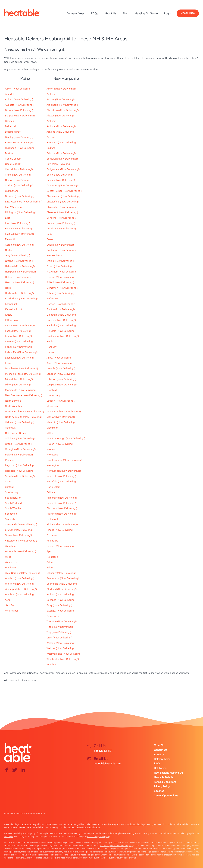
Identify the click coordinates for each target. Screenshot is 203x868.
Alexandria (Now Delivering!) (62, 105)
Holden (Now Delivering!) (19, 277)
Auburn (51, 137)
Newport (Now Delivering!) (61, 476)
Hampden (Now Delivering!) (20, 272)
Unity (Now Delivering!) (59, 638)
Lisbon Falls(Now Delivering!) (21, 352)
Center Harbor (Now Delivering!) (64, 191)
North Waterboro (14, 406)
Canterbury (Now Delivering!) (62, 185)
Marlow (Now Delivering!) (61, 417)
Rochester (52, 536)
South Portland (13, 503)
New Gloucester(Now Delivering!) (23, 396)
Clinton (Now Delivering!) (19, 180)
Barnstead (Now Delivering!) (62, 142)
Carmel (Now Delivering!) (19, 169)
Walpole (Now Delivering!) (61, 643)
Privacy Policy (162, 786)
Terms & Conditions (165, 782)
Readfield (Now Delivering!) (20, 471)
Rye (48, 552)
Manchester (53, 406)
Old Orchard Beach (16, 433)
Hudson (51, 352)
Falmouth (10, 239)
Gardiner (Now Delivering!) (20, 245)
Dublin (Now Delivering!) (60, 245)
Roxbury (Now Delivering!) (61, 546)
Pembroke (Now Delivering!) (62, 498)
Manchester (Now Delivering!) (21, 369)
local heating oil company (98, 836)
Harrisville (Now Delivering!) (62, 325)
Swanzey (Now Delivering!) (61, 611)
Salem (50, 562)
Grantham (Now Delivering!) (62, 315)
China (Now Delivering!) (18, 175)
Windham (10, 568)
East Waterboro (13, 207)
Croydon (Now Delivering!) (61, 229)
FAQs (94, 13)
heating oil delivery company (24, 824)
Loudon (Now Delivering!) (61, 401)
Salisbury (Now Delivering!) (61, 573)
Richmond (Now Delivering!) (62, 525)
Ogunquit (10, 428)
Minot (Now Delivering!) (18, 385)
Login (168, 13)
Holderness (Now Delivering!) (63, 336)
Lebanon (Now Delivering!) (20, 325)
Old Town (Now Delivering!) (20, 439)
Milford (50, 433)
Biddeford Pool (13, 132)
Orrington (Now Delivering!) (20, 449)
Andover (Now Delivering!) (61, 126)
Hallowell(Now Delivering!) (20, 266)
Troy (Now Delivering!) (59, 633)
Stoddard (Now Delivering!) (62, 589)
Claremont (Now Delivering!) (62, 212)
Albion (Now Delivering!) (19, 88)
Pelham (51, 492)
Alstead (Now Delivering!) (61, 115)
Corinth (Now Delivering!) (19, 185)
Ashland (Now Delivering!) (61, 132)
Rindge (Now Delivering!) (60, 530)
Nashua (51, 449)
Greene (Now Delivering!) (19, 261)
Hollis (8, 288)
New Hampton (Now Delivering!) (64, 460)
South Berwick (13, 498)
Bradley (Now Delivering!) (19, 137)
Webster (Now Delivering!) (61, 649)
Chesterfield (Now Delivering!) (63, 202)
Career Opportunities (166, 796)
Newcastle (52, 455)
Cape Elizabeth (13, 159)
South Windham (14, 509)
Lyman (9, 363)
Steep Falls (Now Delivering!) (21, 525)
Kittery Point (12, 320)
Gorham (9, 250)
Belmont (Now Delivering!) (61, 153)
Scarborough (12, 492)
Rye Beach (52, 557)
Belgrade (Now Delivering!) (20, 115)
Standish (10, 519)
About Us (110, 13)
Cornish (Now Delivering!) (61, 223)
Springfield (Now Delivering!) (62, 584)
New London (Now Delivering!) (64, 471)
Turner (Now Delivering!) (18, 536)
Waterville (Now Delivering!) (20, 552)
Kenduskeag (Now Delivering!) (22, 299)
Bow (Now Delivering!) (59, 164)
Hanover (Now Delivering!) (61, 320)
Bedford (51, 148)
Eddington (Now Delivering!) (21, 212)
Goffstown (52, 299)
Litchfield (52, 390)
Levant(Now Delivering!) (18, 336)
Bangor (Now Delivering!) (19, 110)
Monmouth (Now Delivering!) (21, 390)
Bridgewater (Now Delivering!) (63, 169)
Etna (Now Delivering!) (17, 223)
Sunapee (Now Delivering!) (61, 600)
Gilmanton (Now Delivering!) (62, 288)
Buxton (9, 153)
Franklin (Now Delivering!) (61, 277)
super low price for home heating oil (116, 846)
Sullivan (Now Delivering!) (61, 595)
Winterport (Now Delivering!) (21, 589)
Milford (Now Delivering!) (19, 379)
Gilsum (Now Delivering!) (60, 293)
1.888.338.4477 (103, 751)
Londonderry (53, 396)
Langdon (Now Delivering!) (61, 374)
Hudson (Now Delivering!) (19, 293)
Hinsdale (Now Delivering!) (61, 331)
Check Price (188, 13)
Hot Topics (160, 768)
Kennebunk (11, 304)
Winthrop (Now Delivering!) (20, 595)
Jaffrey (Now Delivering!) (60, 358)
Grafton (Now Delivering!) (61, 309)
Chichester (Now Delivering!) (62, 207)
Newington (53, 466)
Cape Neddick (13, 164)
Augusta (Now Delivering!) (20, 105)
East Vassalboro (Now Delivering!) (24, 202)
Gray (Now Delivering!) (18, 255)
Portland (10, 460)
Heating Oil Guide (146, 13)
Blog (125, 13)
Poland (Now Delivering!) (19, 455)
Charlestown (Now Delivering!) (63, 196)
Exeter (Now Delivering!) (18, 229)
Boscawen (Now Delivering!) (62, 159)
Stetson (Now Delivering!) (19, 530)
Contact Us (160, 750)
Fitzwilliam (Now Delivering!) (62, 272)
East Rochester (55, 255)
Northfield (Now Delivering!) (62, 482)
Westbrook (11, 562)
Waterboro (11, 546)
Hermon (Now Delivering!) (19, 282)
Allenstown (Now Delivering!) (63, 110)
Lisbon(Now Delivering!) (18, 347)
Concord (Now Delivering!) (61, 218)
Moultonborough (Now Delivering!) (66, 439)
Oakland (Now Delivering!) (20, 422)
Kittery (9, 315)
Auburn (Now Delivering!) (19, 99)
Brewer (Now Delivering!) (19, 142)
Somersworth (54, 616)
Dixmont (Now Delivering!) (20, 196)
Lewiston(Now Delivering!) (20, 342)
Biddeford (10, 126)
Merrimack (52, 428)
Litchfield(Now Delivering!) (20, 358)
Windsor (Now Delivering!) (20, 579)
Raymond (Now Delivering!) (20, 466)
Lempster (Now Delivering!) (62, 385)
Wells (8, 557)
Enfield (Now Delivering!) (60, 261)
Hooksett (52, 347)
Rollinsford (52, 541)
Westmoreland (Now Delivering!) (64, 654)
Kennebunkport (14, 309)
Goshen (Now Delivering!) (61, 304)
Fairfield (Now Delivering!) (19, 234)
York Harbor (12, 611)
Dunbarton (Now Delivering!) (62, 250)
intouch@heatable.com (107, 764)
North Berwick (13, 401)
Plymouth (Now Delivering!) (62, 509)
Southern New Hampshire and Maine (83, 827)
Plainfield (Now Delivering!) (62, 514)
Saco (8, 482)
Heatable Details (163, 777)
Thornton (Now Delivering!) (62, 622)
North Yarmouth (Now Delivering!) (24, 417)
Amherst (51, 94)
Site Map (159, 791)
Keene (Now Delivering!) (60, 363)
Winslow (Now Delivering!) (20, 584)
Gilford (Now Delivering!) (60, 282)
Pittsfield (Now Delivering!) (61, 503)
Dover (50, 239)
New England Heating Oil (168, 773)
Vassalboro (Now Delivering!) (21, 541)
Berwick (9, 121)
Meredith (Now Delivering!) (61, 422)
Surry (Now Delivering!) (59, 606)
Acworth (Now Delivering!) (61, 88)
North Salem (53, 487)
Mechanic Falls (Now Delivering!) (23, 374)
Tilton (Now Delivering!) (60, 627)
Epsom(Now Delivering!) (60, 266)
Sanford (9, 487)
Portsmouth (53, 519)
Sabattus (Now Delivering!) (20, 476)
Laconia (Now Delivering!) (61, 369)
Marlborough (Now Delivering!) (64, 412)
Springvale (11, 514)
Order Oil (159, 745)
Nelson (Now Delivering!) (60, 444)
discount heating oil (138, 824)
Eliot (8, 218)
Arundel (9, 94)
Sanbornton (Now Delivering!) (63, 579)
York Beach (11, 606)
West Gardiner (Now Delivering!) (23, 573)
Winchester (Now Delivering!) (63, 659)
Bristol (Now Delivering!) (60, 175)
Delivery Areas (75, 13)
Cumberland (12, 191)
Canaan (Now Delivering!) (61, 180)
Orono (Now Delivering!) (19, 444)
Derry (49, 234)
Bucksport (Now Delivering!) (21, 148)
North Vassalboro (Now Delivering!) (24, 412)
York (7, 600)
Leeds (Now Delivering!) (18, 331)
